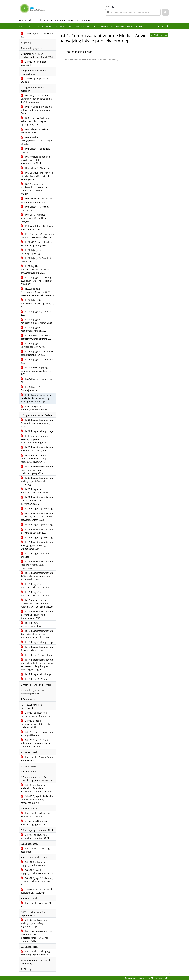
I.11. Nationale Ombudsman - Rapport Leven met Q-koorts (37, 236)
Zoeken (108, 7)
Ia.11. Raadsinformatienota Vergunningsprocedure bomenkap (37, 565)
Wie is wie (73, 20)
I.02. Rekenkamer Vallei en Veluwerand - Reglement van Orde (36, 110)
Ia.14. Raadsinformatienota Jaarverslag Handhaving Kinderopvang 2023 (37, 615)
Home (37, 26)
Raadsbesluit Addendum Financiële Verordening (36, 815)
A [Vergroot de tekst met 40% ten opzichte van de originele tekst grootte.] (168, 26)
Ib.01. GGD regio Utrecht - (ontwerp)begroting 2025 (36, 244)
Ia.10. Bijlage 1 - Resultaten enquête (36, 555)
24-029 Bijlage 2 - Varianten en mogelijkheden (37, 734)
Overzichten (57, 20)
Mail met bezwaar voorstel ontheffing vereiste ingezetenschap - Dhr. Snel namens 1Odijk (36, 936)
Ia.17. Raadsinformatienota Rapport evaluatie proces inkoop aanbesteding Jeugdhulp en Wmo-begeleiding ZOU (37, 665)
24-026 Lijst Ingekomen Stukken (35, 80)
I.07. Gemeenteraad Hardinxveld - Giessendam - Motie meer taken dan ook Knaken (35, 189)
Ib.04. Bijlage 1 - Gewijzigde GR (36, 381)
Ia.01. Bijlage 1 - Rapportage (37, 431)
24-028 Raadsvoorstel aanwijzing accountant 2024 (35, 836)
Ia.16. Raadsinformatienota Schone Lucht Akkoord (37, 649)
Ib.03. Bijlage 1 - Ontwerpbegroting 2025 (33, 345)
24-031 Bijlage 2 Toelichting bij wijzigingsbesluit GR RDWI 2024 (37, 881)
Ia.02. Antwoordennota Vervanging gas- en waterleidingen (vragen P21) (35, 439)
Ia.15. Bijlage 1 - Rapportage (37, 642)
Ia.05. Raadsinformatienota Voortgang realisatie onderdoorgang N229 (37, 470)
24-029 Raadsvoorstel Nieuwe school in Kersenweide (36, 714)
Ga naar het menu (1, 2)
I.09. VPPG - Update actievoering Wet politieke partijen (34, 218)
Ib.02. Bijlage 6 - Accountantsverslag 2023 (33, 329)
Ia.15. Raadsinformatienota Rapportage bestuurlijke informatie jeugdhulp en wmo (37, 634)
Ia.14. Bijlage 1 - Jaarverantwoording (31, 624)
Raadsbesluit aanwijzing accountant (35, 850)
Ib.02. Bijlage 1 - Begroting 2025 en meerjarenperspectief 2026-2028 (36, 281)
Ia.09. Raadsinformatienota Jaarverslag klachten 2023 (37, 531)
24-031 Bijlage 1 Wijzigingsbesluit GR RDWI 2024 (37, 872)
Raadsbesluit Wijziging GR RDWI (36, 905)
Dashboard (25, 20)
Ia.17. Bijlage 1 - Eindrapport (37, 674)
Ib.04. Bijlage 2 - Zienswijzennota (31, 389)
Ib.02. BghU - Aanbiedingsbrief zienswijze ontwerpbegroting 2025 (35, 269)
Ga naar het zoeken (0, 2)
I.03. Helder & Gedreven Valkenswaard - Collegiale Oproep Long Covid (35, 121)
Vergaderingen (41, 20)
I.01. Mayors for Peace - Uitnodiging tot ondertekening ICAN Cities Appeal (36, 99)
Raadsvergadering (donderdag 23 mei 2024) (73, 26)
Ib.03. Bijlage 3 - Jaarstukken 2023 (37, 361)
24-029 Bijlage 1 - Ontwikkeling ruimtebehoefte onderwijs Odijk (36, 724)
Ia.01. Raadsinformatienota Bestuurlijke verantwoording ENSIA (37, 423)
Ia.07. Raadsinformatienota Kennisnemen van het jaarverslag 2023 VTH (37, 501)
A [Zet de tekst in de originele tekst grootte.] (158, 26)
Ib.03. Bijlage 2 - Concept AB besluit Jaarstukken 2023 (37, 353)
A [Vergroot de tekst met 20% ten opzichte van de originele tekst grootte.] (163, 26)
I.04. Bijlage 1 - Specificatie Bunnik (36, 150)
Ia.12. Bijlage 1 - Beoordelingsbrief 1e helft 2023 (37, 586)
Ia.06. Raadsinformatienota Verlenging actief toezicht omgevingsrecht (37, 481)
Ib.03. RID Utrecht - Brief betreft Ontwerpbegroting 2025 (37, 337)
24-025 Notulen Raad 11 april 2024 (35, 63)
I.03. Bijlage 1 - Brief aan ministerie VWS (35, 131)
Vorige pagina (159, 35)
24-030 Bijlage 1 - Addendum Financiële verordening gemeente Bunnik (37, 800)
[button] (165, 12)
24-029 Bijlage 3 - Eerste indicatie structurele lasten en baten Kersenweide (36, 743)
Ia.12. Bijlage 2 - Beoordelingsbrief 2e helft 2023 (37, 594)
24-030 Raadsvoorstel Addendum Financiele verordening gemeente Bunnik (36, 788)
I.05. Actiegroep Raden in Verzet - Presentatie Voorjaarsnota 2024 (36, 160)
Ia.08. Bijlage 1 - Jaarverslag (37, 525)
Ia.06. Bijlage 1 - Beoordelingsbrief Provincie (35, 491)
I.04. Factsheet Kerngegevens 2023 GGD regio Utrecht (36, 141)
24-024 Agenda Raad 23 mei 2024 (37, 35)
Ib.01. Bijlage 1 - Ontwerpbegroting (31, 252)
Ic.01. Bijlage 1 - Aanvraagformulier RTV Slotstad (37, 408)
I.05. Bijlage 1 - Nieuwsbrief (36, 168)
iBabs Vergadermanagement (139, 978)
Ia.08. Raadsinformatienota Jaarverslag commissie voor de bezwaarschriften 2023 (37, 517)
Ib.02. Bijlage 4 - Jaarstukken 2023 (37, 313)
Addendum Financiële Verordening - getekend (34, 823)
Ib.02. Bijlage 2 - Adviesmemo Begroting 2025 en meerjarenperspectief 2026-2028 (37, 292)
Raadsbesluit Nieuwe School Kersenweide (37, 759)
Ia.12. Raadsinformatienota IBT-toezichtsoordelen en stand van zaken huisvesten (37, 576)
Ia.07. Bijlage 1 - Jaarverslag (37, 509)
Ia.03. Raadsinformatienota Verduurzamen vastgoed (37, 449)
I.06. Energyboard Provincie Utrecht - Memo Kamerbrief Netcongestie (37, 176)
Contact (86, 20)
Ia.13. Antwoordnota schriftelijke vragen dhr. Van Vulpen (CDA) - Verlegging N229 (37, 603)
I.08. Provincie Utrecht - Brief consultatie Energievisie (37, 200)
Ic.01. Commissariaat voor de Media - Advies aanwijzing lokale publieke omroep (36, 398)
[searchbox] (133, 12)
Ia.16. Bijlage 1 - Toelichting (37, 655)
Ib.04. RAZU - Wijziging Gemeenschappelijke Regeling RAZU (36, 371)
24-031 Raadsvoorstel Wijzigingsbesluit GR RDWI (34, 864)
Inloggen (163, 978)
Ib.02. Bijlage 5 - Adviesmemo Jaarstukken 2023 (36, 321)
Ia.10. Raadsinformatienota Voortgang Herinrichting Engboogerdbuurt (37, 545)
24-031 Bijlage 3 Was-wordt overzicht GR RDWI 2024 (37, 891)
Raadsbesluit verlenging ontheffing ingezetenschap (35, 953)
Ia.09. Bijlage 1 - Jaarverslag (37, 537)
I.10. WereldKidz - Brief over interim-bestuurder (37, 228)
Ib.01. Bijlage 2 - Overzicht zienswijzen (36, 260)
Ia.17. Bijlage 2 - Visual (34, 679)
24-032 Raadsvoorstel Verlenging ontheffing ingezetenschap (34, 923)
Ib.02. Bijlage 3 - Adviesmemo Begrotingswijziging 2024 (37, 303)
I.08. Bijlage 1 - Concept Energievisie (35, 208)
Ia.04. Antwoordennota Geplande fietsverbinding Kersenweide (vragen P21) (35, 459)
